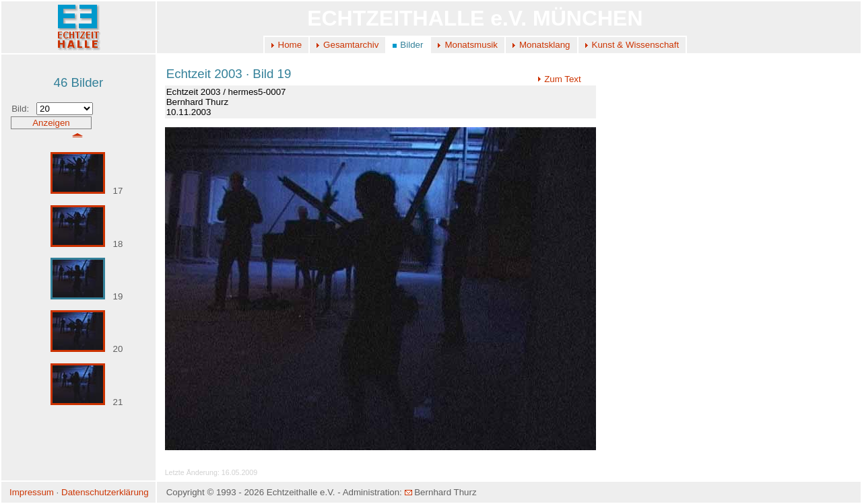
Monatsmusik (471, 45)
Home (290, 45)
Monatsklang (545, 45)
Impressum (32, 492)
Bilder (411, 45)
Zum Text (559, 79)
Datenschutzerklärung (105, 492)
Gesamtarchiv (351, 45)
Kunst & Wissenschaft (636, 45)
